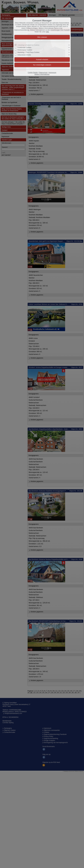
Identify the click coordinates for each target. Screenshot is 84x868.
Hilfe (47, 32)
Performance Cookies (25, 50)
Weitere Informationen (42, 74)
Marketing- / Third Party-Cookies (28, 52)
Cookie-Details (33, 73)
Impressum (52, 73)
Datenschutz (43, 73)
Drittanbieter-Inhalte (24, 55)
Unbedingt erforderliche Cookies (28, 45)
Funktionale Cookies (24, 48)
